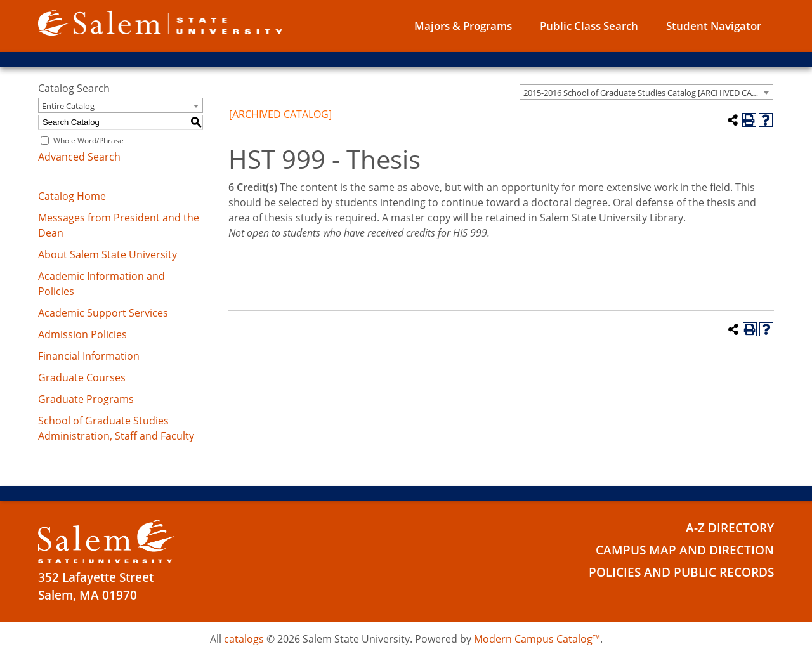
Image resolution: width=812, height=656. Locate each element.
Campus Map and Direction (685, 550)
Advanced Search (79, 157)
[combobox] (646, 92)
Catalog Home (72, 196)
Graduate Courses (82, 377)
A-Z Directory (730, 528)
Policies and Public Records (681, 572)
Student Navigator (714, 26)
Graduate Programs (86, 399)
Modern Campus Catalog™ (537, 639)
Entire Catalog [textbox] (68, 106)
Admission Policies (82, 334)
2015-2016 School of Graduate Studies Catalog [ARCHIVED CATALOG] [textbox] (648, 93)
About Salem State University (108, 254)
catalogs (244, 639)
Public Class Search (589, 26)
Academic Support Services (103, 313)
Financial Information (89, 356)
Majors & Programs (463, 26)
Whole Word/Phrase (88, 141)
